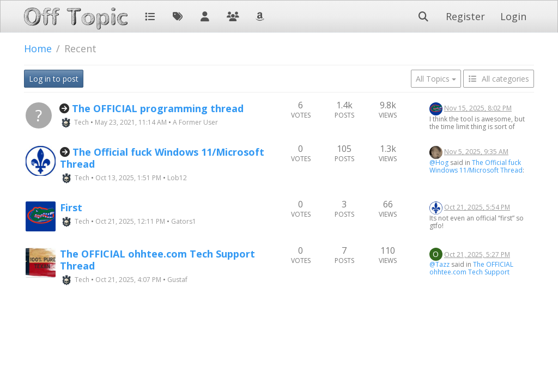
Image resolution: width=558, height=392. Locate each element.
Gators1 (184, 221)
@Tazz (439, 264)
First (71, 207)
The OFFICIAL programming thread (158, 108)
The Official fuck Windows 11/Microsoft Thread (162, 158)
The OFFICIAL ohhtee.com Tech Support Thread (157, 260)
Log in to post (54, 79)
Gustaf (177, 280)
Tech (81, 122)
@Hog (439, 163)
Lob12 (177, 178)
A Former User (195, 122)
